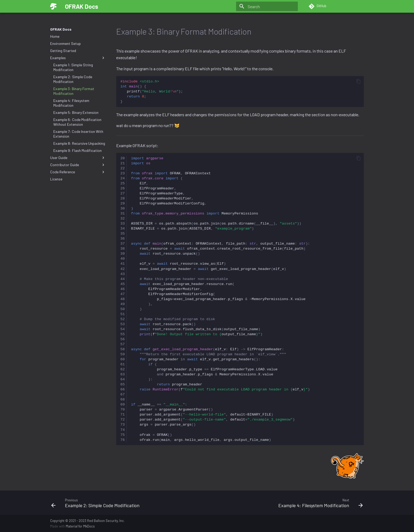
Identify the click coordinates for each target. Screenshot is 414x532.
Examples (78, 58)
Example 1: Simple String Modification (73, 67)
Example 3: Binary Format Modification (74, 91)
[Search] (267, 6)
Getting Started (63, 51)
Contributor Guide (78, 165)
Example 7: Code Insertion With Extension (78, 134)
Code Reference (78, 172)
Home (55, 36)
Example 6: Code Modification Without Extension (77, 122)
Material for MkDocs (80, 526)
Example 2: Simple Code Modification (73, 79)
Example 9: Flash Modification (77, 150)
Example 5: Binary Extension (76, 112)
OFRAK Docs (61, 29)
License (56, 179)
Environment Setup (65, 43)
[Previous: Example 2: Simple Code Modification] (127, 503)
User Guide (78, 158)
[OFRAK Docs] (53, 6)
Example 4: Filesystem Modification (71, 103)
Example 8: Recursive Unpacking (79, 143)
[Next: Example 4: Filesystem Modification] (287, 503)
